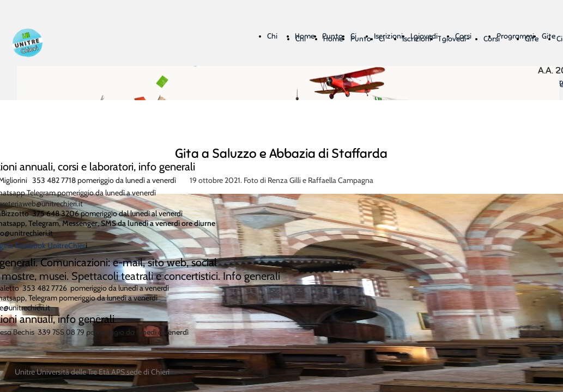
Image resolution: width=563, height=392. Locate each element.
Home (333, 39)
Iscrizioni (417, 39)
